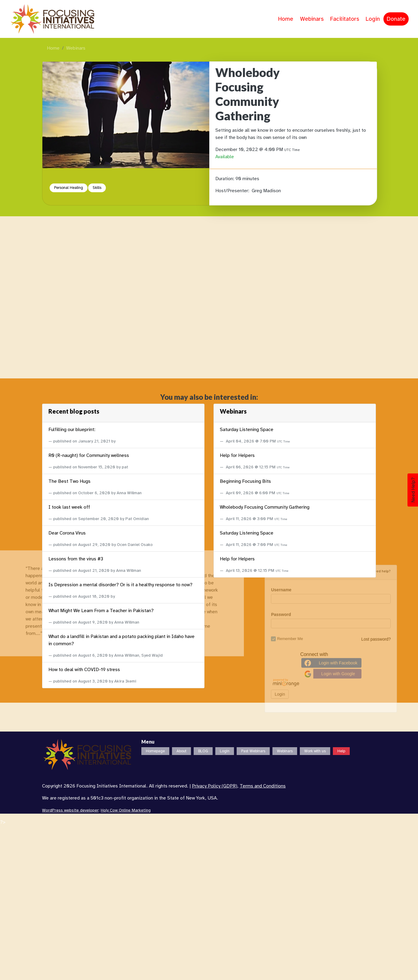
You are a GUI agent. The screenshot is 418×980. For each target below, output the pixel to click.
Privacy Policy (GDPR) (215, 786)
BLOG (203, 751)
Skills (97, 188)
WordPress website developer (70, 810)
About (181, 751)
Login (373, 19)
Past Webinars (253, 751)
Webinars (312, 19)
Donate (396, 19)
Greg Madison (266, 191)
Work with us (315, 751)
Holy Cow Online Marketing (126, 810)
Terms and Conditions (263, 786)
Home (286, 19)
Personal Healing (69, 188)
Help (341, 751)
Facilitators (345, 19)
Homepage (155, 751)
